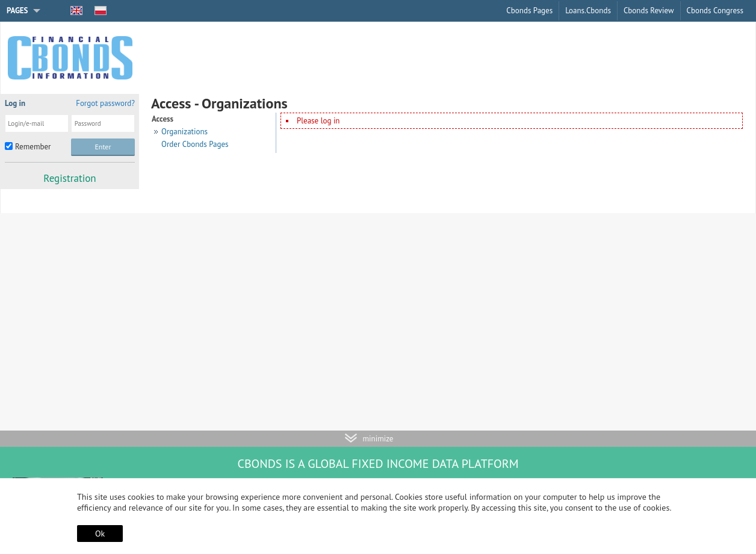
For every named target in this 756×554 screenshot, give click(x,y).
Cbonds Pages (529, 11)
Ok (100, 534)
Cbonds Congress (715, 11)
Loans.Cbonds (588, 11)
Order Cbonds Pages (195, 144)
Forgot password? (105, 103)
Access (163, 119)
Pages (17, 11)
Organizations (184, 132)
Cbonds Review (649, 11)
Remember (33, 147)
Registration (70, 178)
